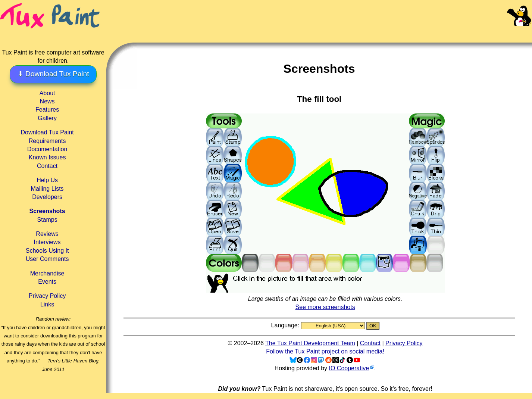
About (47, 93)
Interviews (47, 242)
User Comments (47, 259)
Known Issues (47, 157)
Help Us (47, 180)
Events (47, 282)
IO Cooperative (349, 368)
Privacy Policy (47, 296)
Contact (47, 166)
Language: (286, 325)
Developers (47, 197)
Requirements (47, 141)
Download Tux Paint (47, 132)
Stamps (47, 220)
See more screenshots (325, 307)
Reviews (47, 234)
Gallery (47, 118)
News (47, 101)
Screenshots (47, 211)
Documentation (47, 149)
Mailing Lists (47, 189)
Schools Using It (47, 251)
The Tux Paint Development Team (310, 343)
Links (47, 304)
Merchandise (47, 273)
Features (47, 110)
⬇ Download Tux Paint (53, 74)
